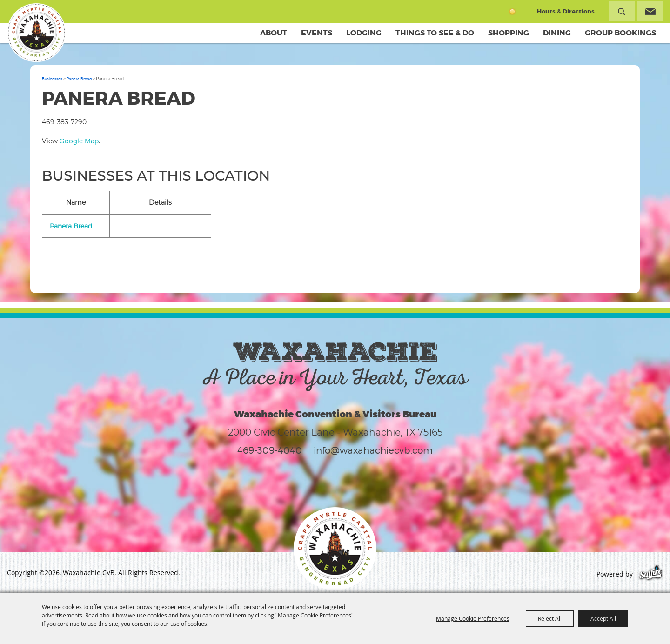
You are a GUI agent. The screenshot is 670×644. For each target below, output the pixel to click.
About (274, 33)
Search (622, 11)
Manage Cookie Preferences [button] (473, 618)
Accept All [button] (603, 618)
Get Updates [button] (650, 11)
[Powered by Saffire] (651, 574)
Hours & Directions (566, 11)
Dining (557, 33)
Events (317, 33)
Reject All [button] (550, 618)
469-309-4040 (270, 450)
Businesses (52, 79)
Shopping (509, 33)
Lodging (364, 33)
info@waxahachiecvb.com (373, 450)
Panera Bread (79, 79)
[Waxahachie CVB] (36, 33)
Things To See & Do (435, 33)
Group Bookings (620, 33)
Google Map (79, 141)
